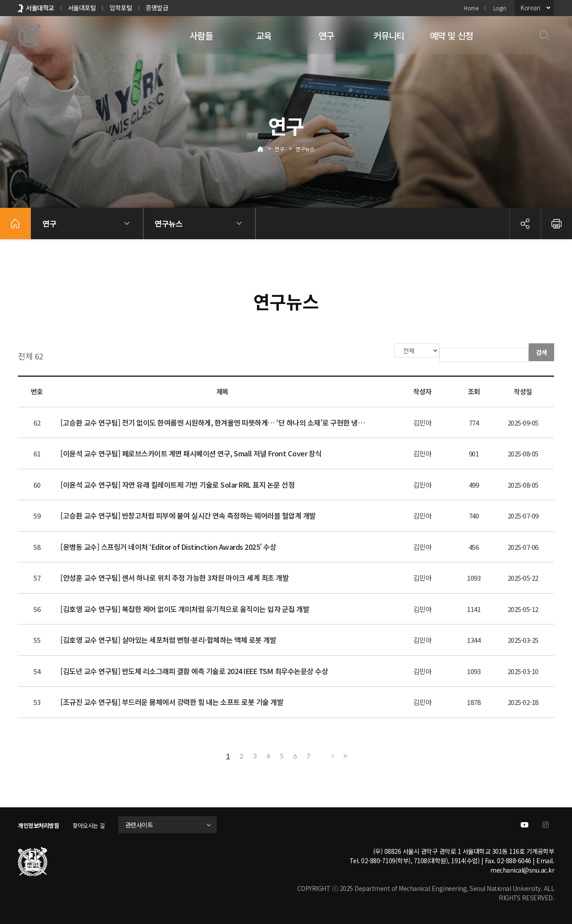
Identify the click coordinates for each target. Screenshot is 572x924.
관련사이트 (149, 824)
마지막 (344, 755)
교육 (264, 36)
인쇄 (556, 224)
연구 (326, 36)
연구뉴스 (305, 149)
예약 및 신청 (451, 36)
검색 (542, 352)
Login (500, 8)
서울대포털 (82, 8)
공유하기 (525, 224)
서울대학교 (40, 8)
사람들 (201, 36)
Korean (530, 8)
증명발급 (157, 8)
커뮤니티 (389, 36)
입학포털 (121, 8)
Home (471, 8)
